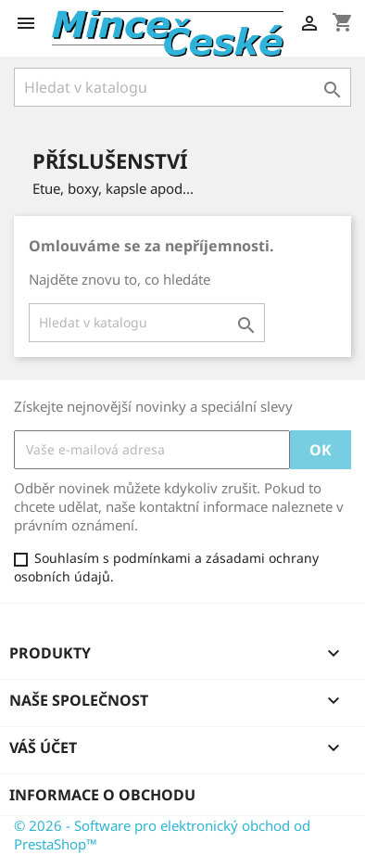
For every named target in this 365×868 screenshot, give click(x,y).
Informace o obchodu (102, 795)
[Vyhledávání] (182, 87)
